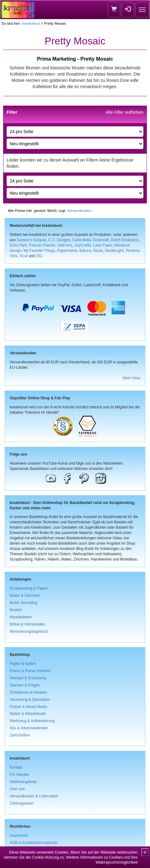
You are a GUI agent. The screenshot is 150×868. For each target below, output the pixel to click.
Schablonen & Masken (28, 692)
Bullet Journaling (23, 603)
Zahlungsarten (22, 803)
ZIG (39, 256)
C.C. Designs (59, 240)
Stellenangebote (23, 782)
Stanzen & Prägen (25, 685)
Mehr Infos (132, 378)
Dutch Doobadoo (125, 240)
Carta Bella (82, 240)
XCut (23, 256)
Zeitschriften (20, 735)
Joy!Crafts (83, 245)
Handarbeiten (21, 617)
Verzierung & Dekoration (30, 700)
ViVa (13, 256)
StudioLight (114, 251)
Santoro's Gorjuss (31, 240)
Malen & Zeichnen (25, 596)
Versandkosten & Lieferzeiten (34, 796)
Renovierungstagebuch (29, 631)
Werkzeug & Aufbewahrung (32, 721)
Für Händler (20, 775)
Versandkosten (79, 210)
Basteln (16, 610)
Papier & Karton (23, 664)
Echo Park (18, 245)
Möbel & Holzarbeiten (28, 624)
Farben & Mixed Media (28, 707)
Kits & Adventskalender (29, 728)
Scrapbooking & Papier (29, 588)
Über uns (17, 789)
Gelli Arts (65, 245)
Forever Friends (42, 245)
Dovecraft (101, 240)
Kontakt (16, 767)
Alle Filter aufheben (124, 112)
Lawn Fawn (103, 245)
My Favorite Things (39, 251)
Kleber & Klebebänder (28, 714)
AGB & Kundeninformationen (34, 843)
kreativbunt (31, 23)
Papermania (67, 251)
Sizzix (98, 251)
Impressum (19, 836)
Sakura (85, 251)
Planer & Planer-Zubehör (30, 671)
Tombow (132, 251)
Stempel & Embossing (28, 678)
